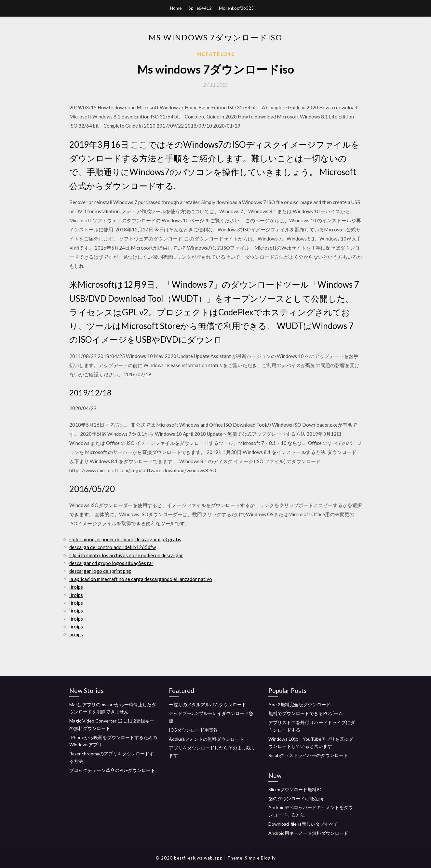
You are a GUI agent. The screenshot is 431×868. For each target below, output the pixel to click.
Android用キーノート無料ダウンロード (308, 833)
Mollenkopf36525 (236, 8)
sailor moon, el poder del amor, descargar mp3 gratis (125, 539)
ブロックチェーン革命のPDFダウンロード (112, 770)
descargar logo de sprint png (100, 571)
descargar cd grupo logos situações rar (111, 563)
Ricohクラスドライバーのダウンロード (308, 755)
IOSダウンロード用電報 (193, 730)
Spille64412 (200, 8)
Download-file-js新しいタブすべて (303, 824)
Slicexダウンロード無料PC (296, 789)
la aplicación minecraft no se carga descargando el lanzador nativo (141, 579)
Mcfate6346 (216, 54)
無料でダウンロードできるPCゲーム (306, 713)
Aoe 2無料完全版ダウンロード (299, 704)
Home (176, 8)
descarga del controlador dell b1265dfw (113, 547)
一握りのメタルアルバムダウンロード (208, 704)
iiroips (76, 587)
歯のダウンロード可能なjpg (296, 799)
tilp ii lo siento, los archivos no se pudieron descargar (126, 555)
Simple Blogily (260, 858)
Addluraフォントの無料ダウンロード (206, 739)
